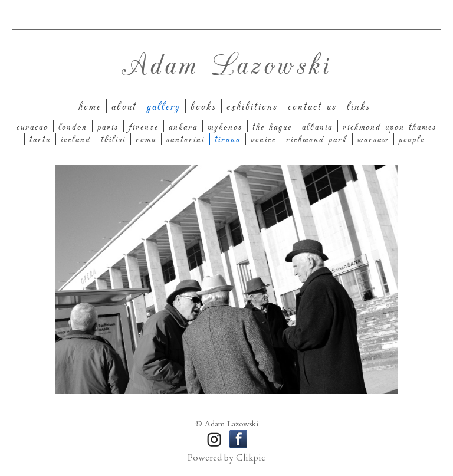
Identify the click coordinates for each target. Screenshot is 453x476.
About (124, 106)
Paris (108, 126)
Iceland (76, 139)
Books (203, 106)
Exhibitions (252, 106)
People (412, 139)
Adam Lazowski (226, 63)
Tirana (228, 139)
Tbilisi (113, 139)
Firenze (144, 126)
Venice (263, 139)
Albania (317, 126)
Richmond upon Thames (390, 126)
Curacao (32, 126)
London (73, 126)
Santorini (186, 139)
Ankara (183, 126)
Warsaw (373, 139)
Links (359, 106)
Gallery (164, 106)
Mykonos (225, 126)
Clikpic (251, 458)
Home (90, 106)
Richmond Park (317, 139)
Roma (146, 139)
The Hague (272, 126)
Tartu (40, 139)
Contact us (312, 106)
